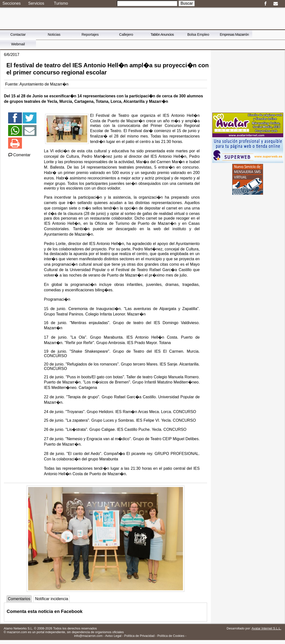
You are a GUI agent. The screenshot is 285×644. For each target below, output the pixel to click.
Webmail (18, 44)
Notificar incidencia (52, 599)
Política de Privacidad (139, 636)
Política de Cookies (171, 636)
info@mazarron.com (88, 636)
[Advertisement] (248, 81)
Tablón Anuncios (162, 35)
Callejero (126, 35)
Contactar (18, 35)
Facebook (265, 4)
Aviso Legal (113, 636)
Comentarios (19, 599)
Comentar (19, 155)
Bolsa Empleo (198, 35)
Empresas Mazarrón (234, 35)
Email (276, 4)
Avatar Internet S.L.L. (266, 628)
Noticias (54, 35)
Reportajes (90, 35)
